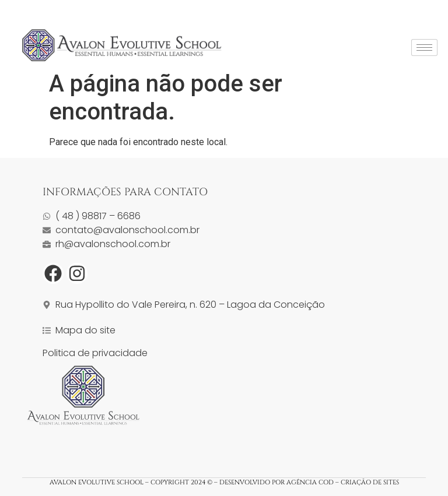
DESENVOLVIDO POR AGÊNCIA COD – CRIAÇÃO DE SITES (308, 482)
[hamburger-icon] (424, 48)
